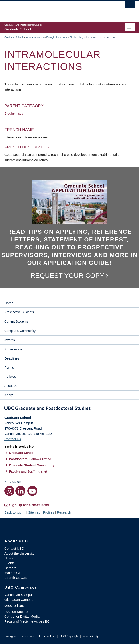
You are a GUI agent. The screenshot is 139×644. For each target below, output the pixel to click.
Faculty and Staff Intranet (28, 471)
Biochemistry (77, 37)
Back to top (15, 512)
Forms (9, 367)
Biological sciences (57, 37)
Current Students (16, 321)
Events (10, 563)
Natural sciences (35, 37)
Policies (10, 376)
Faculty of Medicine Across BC (27, 621)
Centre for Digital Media (22, 616)
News (9, 558)
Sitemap (34, 512)
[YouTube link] (32, 491)
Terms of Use (47, 636)
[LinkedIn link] (20, 491)
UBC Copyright (69, 636)
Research (64, 512)
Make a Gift (13, 573)
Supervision (13, 349)
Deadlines (12, 358)
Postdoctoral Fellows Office (30, 459)
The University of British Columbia (50, 9)
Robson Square (16, 612)
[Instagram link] (9, 491)
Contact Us (13, 439)
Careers (10, 568)
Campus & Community (20, 331)
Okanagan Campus (19, 600)
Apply (9, 395)
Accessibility (91, 636)
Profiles (49, 512)
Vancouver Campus (19, 595)
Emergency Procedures (19, 636)
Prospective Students (19, 312)
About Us (11, 386)
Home (9, 303)
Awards (10, 340)
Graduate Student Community (32, 465)
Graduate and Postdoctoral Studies (69, 409)
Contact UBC (14, 548)
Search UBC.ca (16, 578)
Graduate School (14, 37)
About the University (19, 553)
